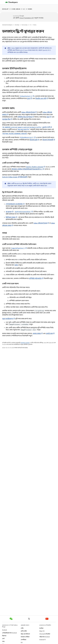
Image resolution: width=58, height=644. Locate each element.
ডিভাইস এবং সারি (41, 99)
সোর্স (3, 639)
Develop (5, 9)
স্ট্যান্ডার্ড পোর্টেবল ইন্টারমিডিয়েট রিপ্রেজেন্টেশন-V (27, 169)
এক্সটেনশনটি (26, 127)
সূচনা (29, 99)
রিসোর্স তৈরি (34, 140)
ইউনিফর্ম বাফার (11, 217)
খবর (3, 641)
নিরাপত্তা (4, 636)
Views (30, 9)
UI (24, 9)
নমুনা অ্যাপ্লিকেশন (8, 319)
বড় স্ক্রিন (41, 628)
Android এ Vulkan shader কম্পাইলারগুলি (15, 177)
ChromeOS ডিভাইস (45, 634)
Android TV (43, 640)
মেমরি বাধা (49, 334)
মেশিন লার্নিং (24, 631)
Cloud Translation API (27, 18)
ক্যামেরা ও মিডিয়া (25, 637)
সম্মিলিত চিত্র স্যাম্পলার (25, 117)
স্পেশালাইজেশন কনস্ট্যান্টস (14, 204)
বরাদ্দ (16, 265)
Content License (25, 343)
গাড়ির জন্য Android (44, 637)
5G (22, 642)
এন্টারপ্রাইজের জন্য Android (9, 633)
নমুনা (48, 117)
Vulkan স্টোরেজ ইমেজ (28, 112)
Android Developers (7, 25)
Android (4, 630)
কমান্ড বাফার (37, 334)
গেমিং (22, 628)
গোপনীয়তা (23, 640)
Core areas (16, 9)
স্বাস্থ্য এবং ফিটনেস (25, 634)
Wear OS (42, 631)
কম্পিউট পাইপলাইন (35, 278)
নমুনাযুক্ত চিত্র (6, 119)
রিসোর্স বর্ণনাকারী (48, 140)
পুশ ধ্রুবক (9, 212)
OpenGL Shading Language (35, 167)
